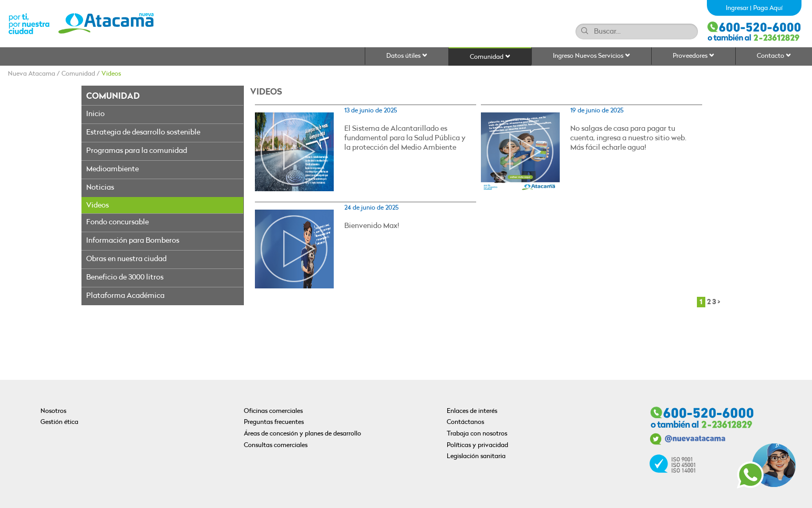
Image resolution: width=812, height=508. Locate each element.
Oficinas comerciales (273, 411)
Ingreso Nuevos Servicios (592, 56)
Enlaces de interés (472, 411)
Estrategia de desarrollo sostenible (143, 133)
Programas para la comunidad (137, 151)
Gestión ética (59, 422)
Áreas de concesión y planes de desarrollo (302, 434)
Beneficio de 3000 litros (125, 278)
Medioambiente (112, 169)
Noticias (100, 188)
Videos (111, 74)
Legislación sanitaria (476, 457)
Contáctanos (465, 422)
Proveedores (693, 56)
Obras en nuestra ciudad (126, 259)
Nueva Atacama (32, 74)
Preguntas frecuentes (274, 422)
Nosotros (53, 411)
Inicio (95, 114)
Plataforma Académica (125, 296)
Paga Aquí (768, 8)
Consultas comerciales (276, 445)
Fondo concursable (117, 222)
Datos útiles (407, 56)
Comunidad (490, 57)
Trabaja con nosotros (477, 434)
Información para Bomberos (133, 241)
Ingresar (737, 8)
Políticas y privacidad (477, 445)
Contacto (774, 56)
